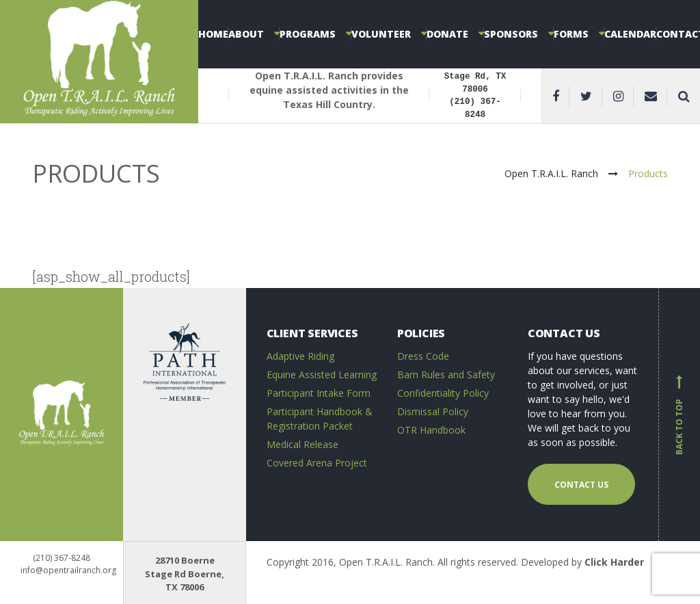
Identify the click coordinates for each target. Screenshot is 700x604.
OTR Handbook (431, 430)
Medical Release (302, 444)
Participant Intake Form (319, 393)
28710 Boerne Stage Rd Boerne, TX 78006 (185, 574)
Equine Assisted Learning (322, 375)
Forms (571, 34)
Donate (447, 34)
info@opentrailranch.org (68, 570)
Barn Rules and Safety (446, 375)
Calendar (630, 34)
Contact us (581, 485)
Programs (308, 34)
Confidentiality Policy (443, 393)
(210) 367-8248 (62, 558)
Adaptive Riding (300, 356)
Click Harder (614, 562)
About (246, 34)
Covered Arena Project (317, 463)
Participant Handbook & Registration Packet (320, 419)
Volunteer (381, 34)
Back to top (679, 415)
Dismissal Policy (433, 411)
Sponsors (511, 34)
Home (213, 34)
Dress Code (423, 356)
